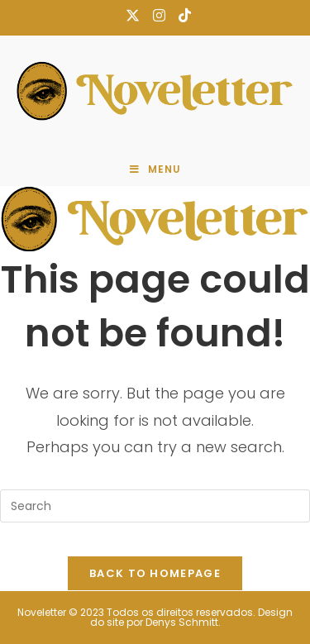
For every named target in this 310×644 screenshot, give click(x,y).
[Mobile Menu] (155, 169)
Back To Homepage (155, 573)
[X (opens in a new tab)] (133, 16)
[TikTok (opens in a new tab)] (181, 16)
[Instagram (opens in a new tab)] (159, 16)
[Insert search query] (155, 506)
